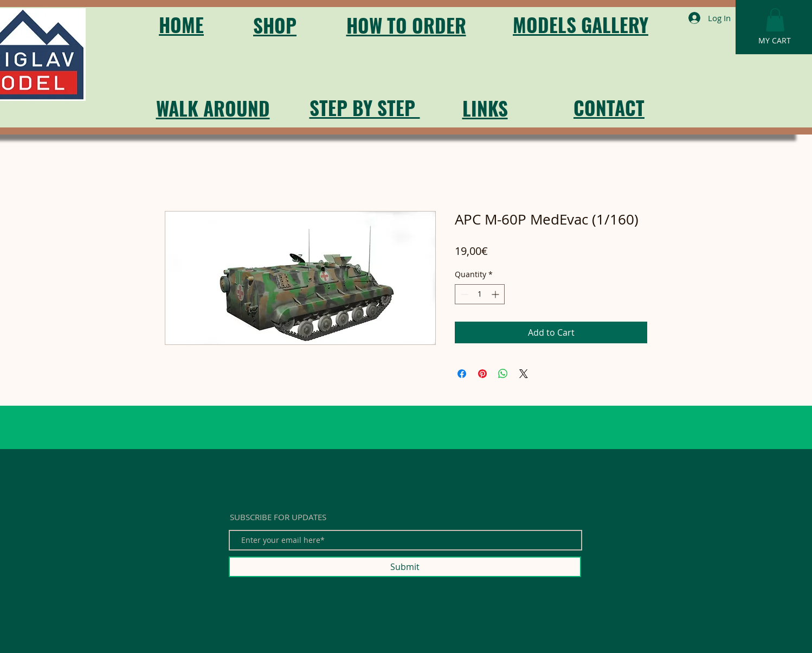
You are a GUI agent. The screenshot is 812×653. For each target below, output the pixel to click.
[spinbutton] (480, 294)
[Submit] (405, 567)
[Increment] (496, 294)
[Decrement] (463, 294)
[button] (775, 20)
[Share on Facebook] (462, 374)
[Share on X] (524, 374)
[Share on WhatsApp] (503, 374)
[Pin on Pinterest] (482, 374)
